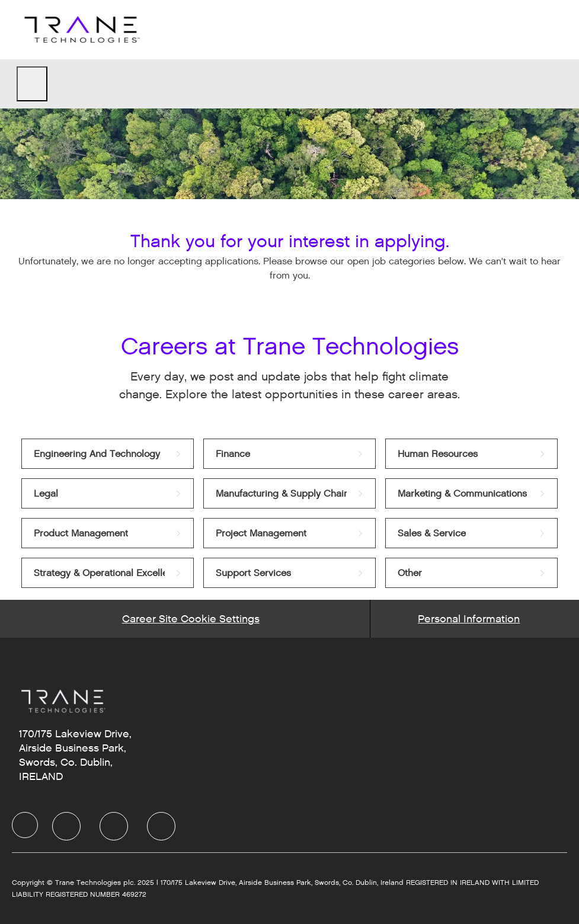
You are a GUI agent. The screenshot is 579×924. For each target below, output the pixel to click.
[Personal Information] (469, 619)
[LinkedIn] (66, 826)
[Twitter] (114, 826)
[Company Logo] (81, 29)
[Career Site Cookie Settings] (191, 619)
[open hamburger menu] (32, 84)
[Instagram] (161, 826)
